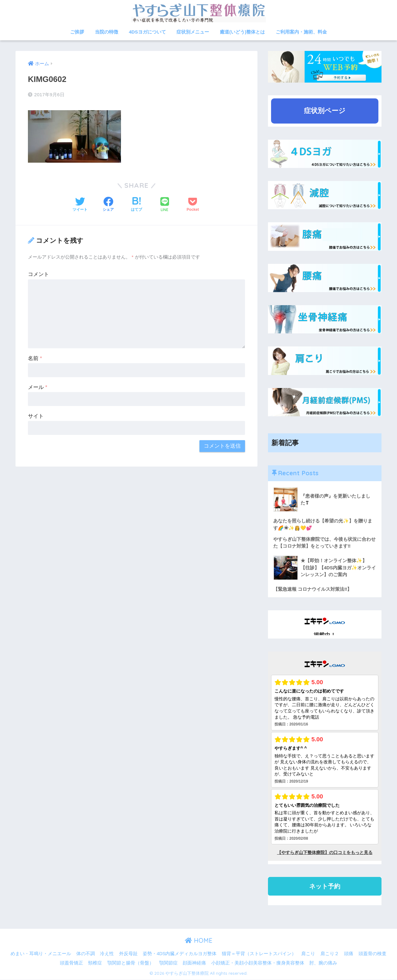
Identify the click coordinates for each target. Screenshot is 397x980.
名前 (35, 358)
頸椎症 (95, 963)
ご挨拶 (77, 32)
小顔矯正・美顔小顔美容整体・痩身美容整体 (258, 963)
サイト (36, 416)
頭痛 (349, 954)
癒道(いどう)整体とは (242, 32)
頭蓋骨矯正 (71, 963)
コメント (38, 274)
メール (38, 387)
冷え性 (107, 954)
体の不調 (86, 954)
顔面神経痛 (194, 963)
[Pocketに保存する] (193, 205)
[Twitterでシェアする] (80, 205)
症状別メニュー (193, 32)
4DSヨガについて (147, 32)
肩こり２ (330, 954)
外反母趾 (128, 954)
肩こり (308, 954)
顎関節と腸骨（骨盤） (131, 963)
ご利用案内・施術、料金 (301, 32)
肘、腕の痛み (323, 963)
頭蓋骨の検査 (372, 954)
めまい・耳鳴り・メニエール (41, 954)
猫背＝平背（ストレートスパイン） (259, 954)
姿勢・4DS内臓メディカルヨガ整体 (180, 954)
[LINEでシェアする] (165, 205)
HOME (199, 941)
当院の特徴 (107, 32)
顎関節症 (168, 963)
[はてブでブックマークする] (136, 205)
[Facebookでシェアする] (108, 205)
